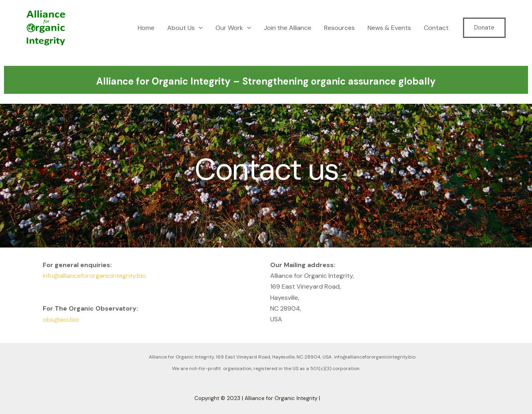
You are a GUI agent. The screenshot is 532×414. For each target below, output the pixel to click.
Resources (339, 28)
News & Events (389, 28)
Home (146, 28)
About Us (185, 28)
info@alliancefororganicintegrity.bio (94, 276)
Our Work (233, 28)
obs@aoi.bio (61, 320)
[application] (199, 28)
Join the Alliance (288, 28)
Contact (436, 28)
